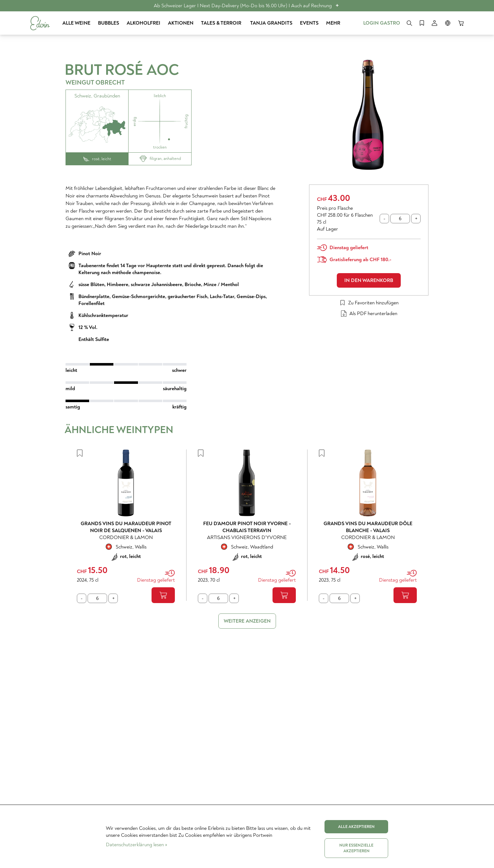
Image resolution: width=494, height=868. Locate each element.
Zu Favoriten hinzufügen (369, 303)
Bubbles (109, 23)
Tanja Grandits (271, 23)
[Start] (40, 23)
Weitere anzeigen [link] (247, 621)
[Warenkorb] (461, 23)
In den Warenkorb (369, 280)
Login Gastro (382, 23)
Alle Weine (76, 23)
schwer (179, 370)
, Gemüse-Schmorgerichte (137, 296)
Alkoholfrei (144, 23)
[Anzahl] (400, 219)
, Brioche (192, 284)
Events (309, 23)
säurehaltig (175, 389)
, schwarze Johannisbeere (155, 284)
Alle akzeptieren (356, 827)
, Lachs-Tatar (221, 296)
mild (70, 389)
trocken (160, 147)
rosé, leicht (97, 159)
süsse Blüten (91, 284)
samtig (73, 407)
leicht (71, 370)
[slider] (126, 364)
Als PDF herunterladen (369, 314)
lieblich (160, 96)
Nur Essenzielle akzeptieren (356, 848)
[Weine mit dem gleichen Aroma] (160, 121)
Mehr (333, 23)
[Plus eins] (416, 219)
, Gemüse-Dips (250, 296)
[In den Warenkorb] (163, 595)
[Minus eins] (384, 219)
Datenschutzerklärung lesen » (136, 845)
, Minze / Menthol (220, 284)
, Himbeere (116, 284)
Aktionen (181, 23)
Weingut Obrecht (95, 82)
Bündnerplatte (94, 296)
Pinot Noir (90, 254)
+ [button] (337, 6)
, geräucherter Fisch (186, 296)
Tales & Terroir (222, 23)
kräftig (179, 407)
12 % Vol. (88, 327)
